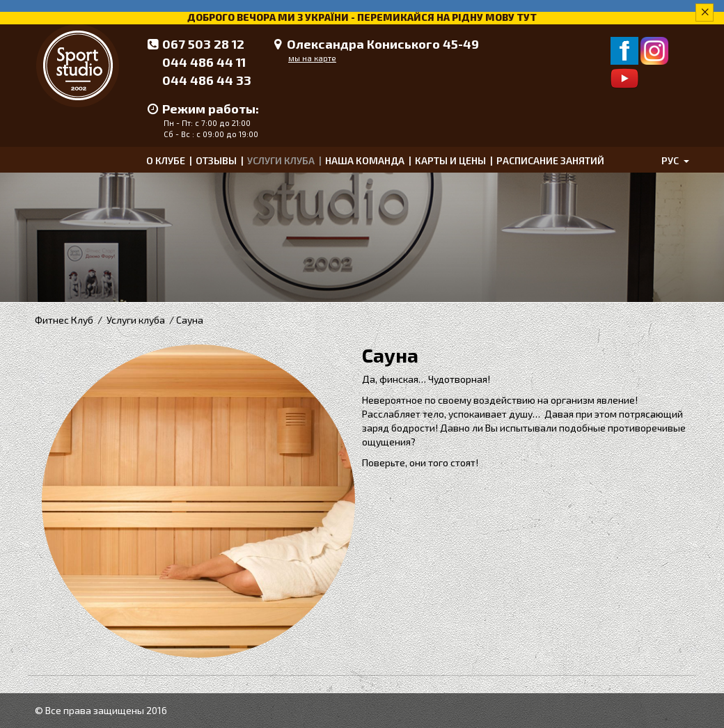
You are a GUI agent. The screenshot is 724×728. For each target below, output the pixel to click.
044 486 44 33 (207, 80)
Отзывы (216, 160)
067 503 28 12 (203, 44)
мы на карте (312, 58)
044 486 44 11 (204, 62)
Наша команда (365, 160)
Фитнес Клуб (64, 320)
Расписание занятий (550, 160)
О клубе (166, 160)
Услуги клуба (281, 160)
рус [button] (675, 160)
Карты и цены (450, 160)
